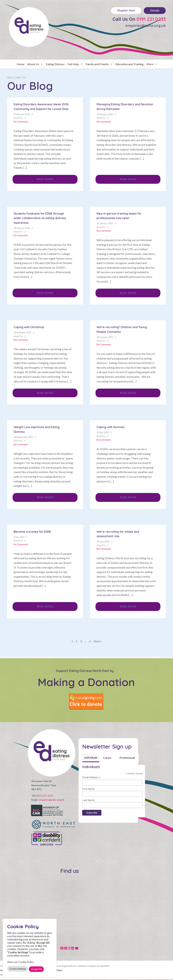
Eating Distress (55, 64)
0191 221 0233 (45, 797)
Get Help (75, 64)
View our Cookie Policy (21, 962)
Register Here (126, 10)
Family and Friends (99, 64)
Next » (98, 641)
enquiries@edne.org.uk (146, 25)
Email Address (91, 777)
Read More (45, 179)
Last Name (88, 800)
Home (21, 64)
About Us (35, 64)
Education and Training (129, 64)
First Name (88, 789)
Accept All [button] (36, 969)
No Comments (21, 122)
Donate (155, 10)
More (152, 64)
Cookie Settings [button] (18, 969)
